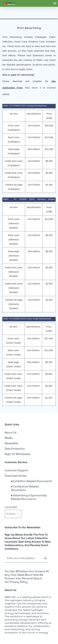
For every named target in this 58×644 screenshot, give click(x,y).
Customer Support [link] (17, 470)
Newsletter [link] (11, 443)
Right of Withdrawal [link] (17, 454)
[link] (9, 3)
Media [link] (9, 438)
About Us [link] (11, 432)
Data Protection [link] (15, 449)
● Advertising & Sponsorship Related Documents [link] (29, 497)
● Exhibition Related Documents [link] (31, 481)
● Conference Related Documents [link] (25, 488)
